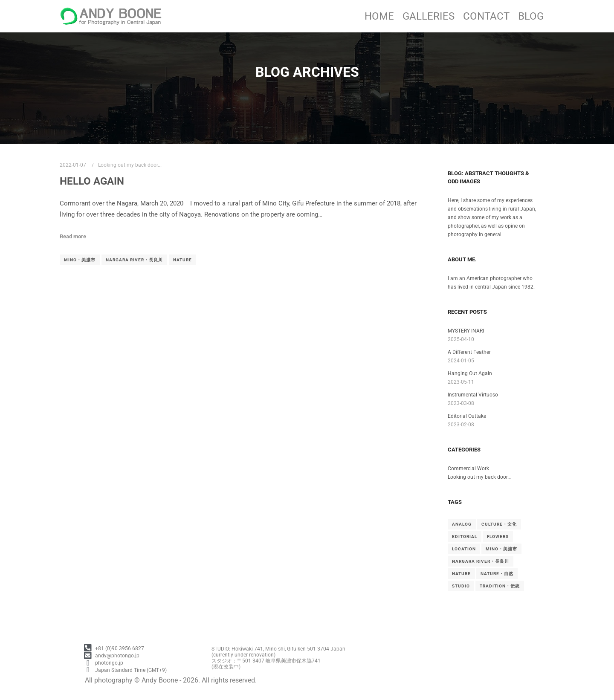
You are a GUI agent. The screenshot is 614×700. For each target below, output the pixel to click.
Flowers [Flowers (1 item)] (498, 537)
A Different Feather (469, 352)
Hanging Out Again (470, 373)
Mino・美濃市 (80, 260)
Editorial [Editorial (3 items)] (465, 537)
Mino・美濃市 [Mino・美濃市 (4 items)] (501, 549)
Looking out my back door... (130, 165)
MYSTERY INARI (466, 331)
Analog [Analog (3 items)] (462, 524)
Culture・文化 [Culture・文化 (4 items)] (499, 524)
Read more (73, 236)
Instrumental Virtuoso (473, 395)
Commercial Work (468, 469)
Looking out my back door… (479, 477)
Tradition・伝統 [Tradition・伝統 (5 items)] (500, 586)
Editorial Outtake (467, 416)
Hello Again (92, 181)
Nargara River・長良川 (134, 260)
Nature (182, 260)
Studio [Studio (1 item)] (461, 586)
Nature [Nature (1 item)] (461, 574)
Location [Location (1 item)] (464, 549)
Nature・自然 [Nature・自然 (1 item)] (497, 574)
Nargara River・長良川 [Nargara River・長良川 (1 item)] (481, 561)
